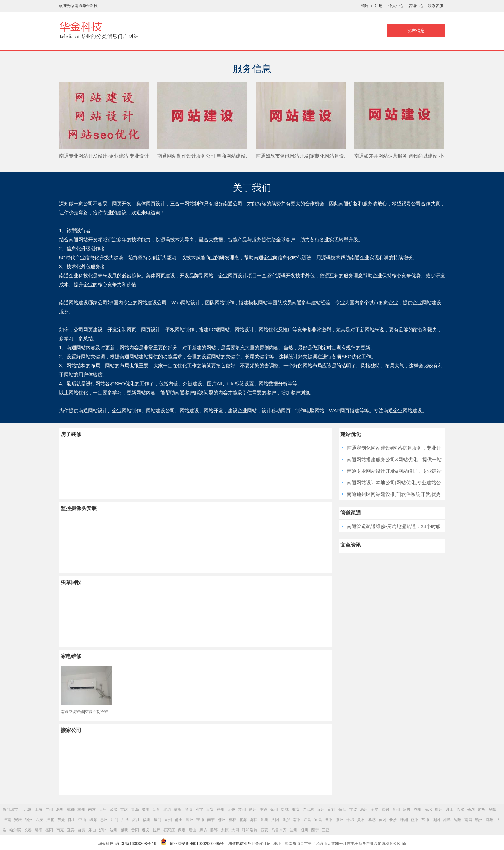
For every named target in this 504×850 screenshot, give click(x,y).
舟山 (450, 809)
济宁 (199, 809)
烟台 (156, 809)
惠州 (104, 820)
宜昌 (318, 820)
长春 (28, 830)
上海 (39, 809)
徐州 (253, 809)
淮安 (296, 809)
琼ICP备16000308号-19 (136, 844)
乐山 (92, 830)
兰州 (293, 830)
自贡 (81, 830)
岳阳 (457, 820)
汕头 (125, 820)
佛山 (72, 820)
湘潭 (447, 820)
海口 (254, 820)
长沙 (393, 820)
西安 (265, 830)
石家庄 (169, 830)
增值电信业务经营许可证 (249, 844)
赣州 (479, 820)
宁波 (353, 809)
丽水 (428, 809)
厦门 (157, 820)
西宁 (315, 830)
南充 (60, 830)
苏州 (221, 809)
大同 (235, 830)
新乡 (286, 820)
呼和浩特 (250, 830)
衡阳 (436, 820)
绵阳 (39, 830)
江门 (114, 820)
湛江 (136, 820)
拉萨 (157, 830)
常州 (242, 809)
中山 (82, 820)
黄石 (361, 820)
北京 (28, 809)
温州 (364, 809)
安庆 (18, 820)
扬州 (274, 809)
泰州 (321, 809)
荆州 (340, 820)
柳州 (222, 820)
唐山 (193, 830)
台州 (396, 809)
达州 (113, 830)
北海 (243, 820)
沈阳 (490, 820)
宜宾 (71, 830)
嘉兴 (385, 809)
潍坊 (167, 809)
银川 (304, 830)
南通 (264, 809)
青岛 (135, 809)
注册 (379, 6)
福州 (147, 820)
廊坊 (203, 830)
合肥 (460, 809)
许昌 (307, 820)
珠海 (93, 820)
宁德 (200, 820)
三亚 (326, 830)
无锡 (231, 809)
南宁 (211, 820)
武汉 (113, 809)
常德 (425, 820)
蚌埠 (482, 809)
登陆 (364, 6)
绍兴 (407, 809)
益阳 (415, 820)
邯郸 (214, 830)
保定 (182, 830)
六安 (40, 820)
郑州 (265, 820)
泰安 (210, 809)
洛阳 (275, 820)
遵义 (146, 830)
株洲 (404, 820)
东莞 (61, 820)
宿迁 (332, 809)
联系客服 (436, 6)
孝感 (372, 820)
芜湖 (471, 809)
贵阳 (135, 830)
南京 (92, 809)
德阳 (49, 830)
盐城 (285, 809)
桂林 (232, 820)
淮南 (7, 820)
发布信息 (416, 31)
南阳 (297, 820)
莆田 (179, 820)
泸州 (103, 830)
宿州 (29, 820)
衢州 (439, 809)
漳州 (190, 820)
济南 (146, 809)
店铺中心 (416, 6)
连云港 (308, 809)
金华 (374, 809)
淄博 (188, 809)
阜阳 (492, 809)
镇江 (342, 809)
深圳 (60, 809)
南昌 (468, 820)
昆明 (124, 830)
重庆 (124, 809)
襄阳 (329, 820)
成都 (71, 809)
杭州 (81, 809)
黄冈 (382, 820)
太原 (225, 830)
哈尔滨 (15, 830)
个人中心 (396, 6)
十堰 (350, 820)
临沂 (178, 809)
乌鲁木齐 (279, 830)
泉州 (168, 820)
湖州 (418, 809)
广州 (49, 809)
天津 (103, 809)
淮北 (50, 820)
